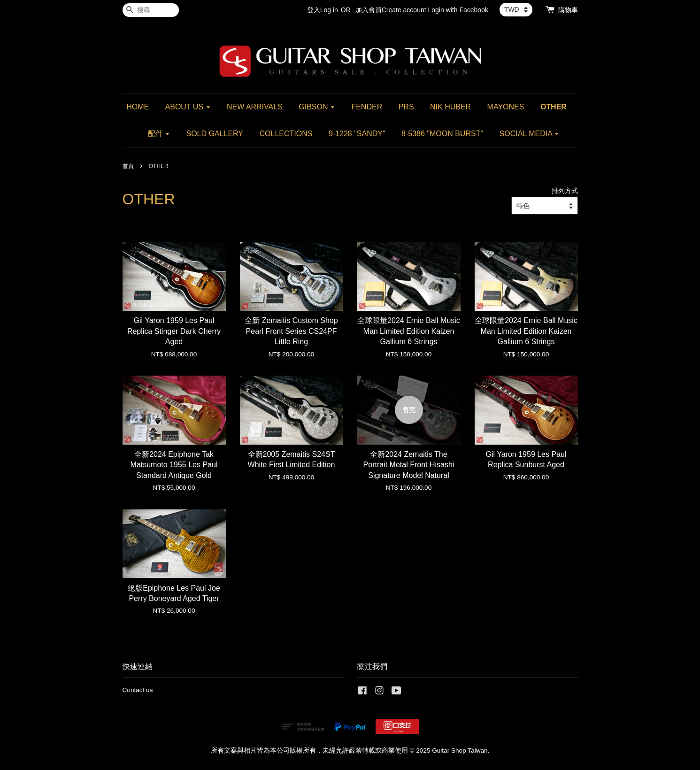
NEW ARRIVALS (255, 107)
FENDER (367, 107)
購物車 (568, 10)
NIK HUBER (450, 107)
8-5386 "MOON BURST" (442, 134)
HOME (138, 107)
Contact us (138, 690)
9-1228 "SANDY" (357, 134)
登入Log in (323, 10)
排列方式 (565, 191)
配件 (159, 134)
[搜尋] (151, 10)
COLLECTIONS (286, 134)
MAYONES (506, 107)
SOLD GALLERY (215, 134)
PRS (406, 107)
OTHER (554, 107)
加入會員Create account (391, 10)
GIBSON (317, 107)
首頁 (128, 166)
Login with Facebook (458, 10)
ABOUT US (188, 107)
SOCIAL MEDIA (530, 134)
